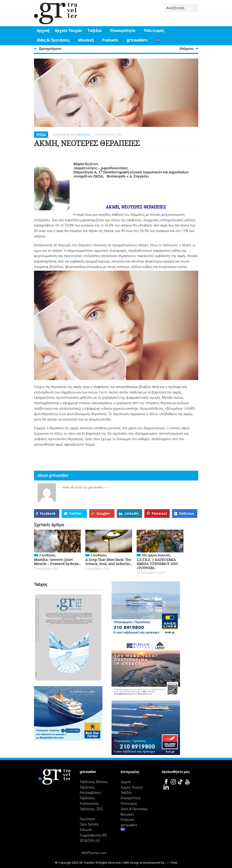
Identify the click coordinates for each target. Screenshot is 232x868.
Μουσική (86, 40)
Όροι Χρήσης (89, 824)
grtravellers (137, 40)
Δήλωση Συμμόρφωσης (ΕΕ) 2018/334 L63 (93, 835)
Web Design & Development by (150, 863)
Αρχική (43, 31)
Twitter (75, 513)
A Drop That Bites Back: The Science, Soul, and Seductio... (109, 562)
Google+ (103, 513)
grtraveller (83, 134)
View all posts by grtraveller (85, 487)
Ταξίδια (94, 31)
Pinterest (159, 513)
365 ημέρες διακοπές (156, 555)
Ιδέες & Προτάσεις (53, 40)
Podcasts (110, 40)
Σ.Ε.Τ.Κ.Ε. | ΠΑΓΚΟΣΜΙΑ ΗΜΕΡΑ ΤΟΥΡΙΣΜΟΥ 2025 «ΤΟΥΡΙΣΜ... (157, 564)
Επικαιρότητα (123, 31)
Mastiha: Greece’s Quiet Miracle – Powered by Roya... (57, 562)
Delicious (187, 513)
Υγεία (41, 135)
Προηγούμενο (50, 49)
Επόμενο (186, 49)
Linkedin (132, 513)
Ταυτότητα (87, 819)
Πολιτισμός (154, 31)
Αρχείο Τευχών (68, 31)
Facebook (48, 513)
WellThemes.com (94, 853)
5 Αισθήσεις (47, 555)
